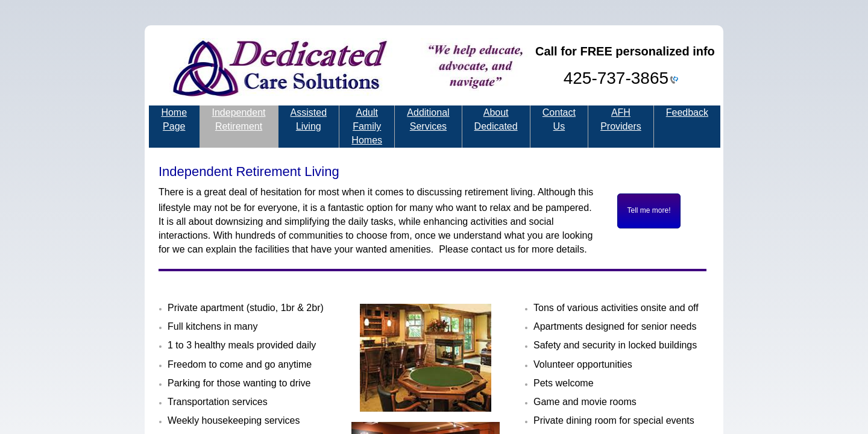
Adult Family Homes (367, 126)
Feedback (687, 112)
